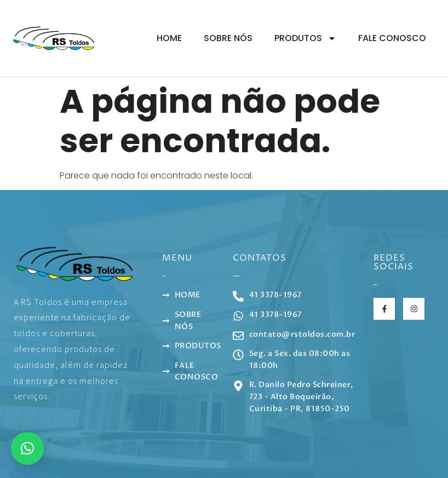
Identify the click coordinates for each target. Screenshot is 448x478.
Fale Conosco (392, 38)
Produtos (305, 38)
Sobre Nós (228, 38)
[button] (27, 448)
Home (169, 38)
